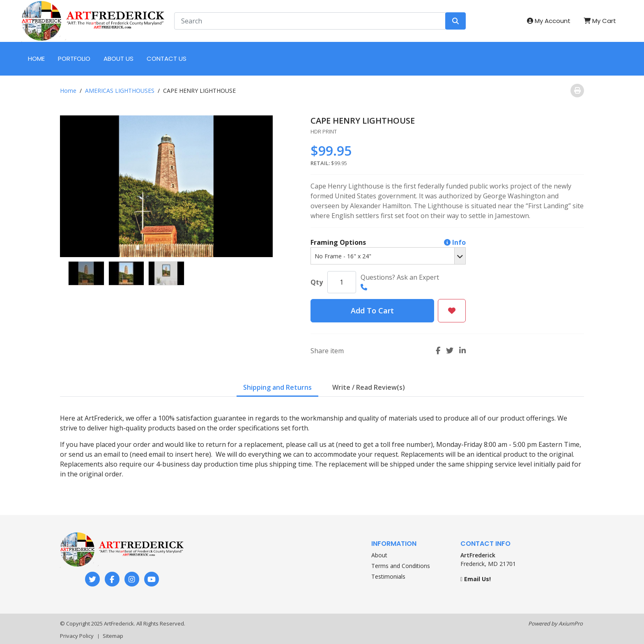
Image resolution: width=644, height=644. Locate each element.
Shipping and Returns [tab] (277, 387)
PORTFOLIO (74, 59)
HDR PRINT (324, 131)
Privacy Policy (77, 636)
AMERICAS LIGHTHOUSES (120, 91)
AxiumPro (571, 623)
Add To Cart (372, 310)
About (379, 555)
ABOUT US (118, 59)
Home (68, 91)
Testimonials (388, 576)
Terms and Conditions (401, 566)
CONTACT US (167, 59)
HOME (36, 59)
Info (455, 242)
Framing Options (388, 242)
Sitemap (113, 636)
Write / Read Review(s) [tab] (369, 387)
